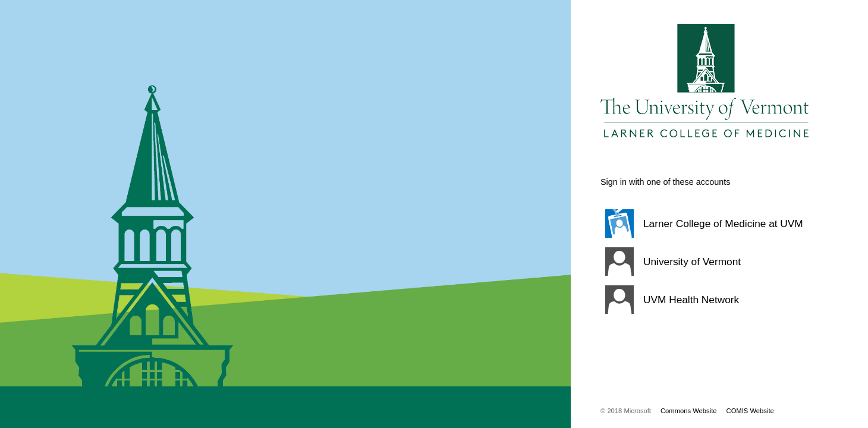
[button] (705, 224)
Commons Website (689, 411)
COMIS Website (750, 411)
